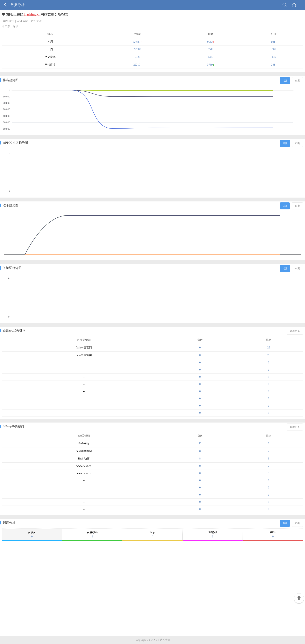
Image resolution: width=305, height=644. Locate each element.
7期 (285, 81)
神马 (273, 535)
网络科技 (9, 21)
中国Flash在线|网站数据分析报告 (35, 14)
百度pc (32, 535)
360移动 (213, 535)
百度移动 (92, 535)
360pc (152, 534)
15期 (297, 81)
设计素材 (22, 21)
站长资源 (36, 21)
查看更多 (295, 331)
